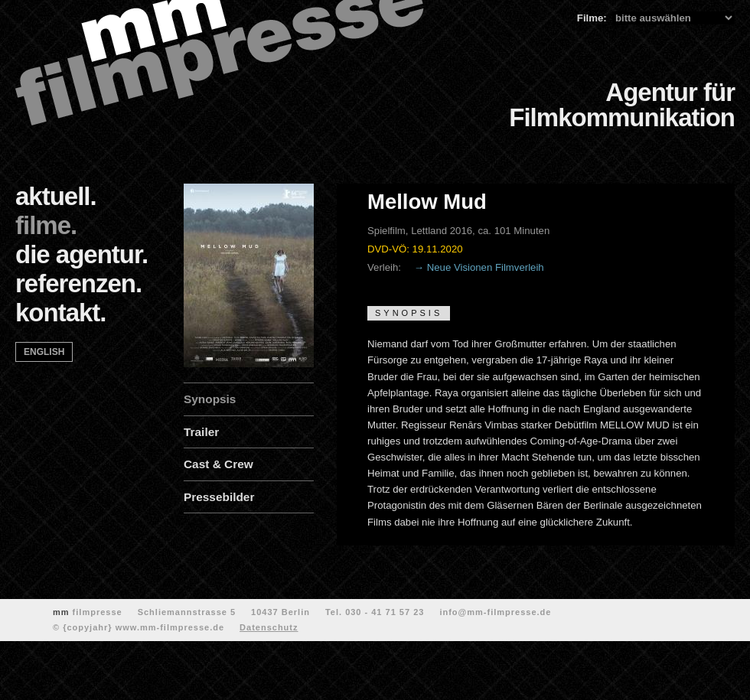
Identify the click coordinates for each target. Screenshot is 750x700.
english (44, 352)
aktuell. (56, 196)
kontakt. (61, 313)
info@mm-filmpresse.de (495, 612)
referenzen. (78, 283)
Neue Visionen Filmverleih (486, 267)
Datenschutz (269, 627)
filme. (46, 225)
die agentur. (82, 254)
